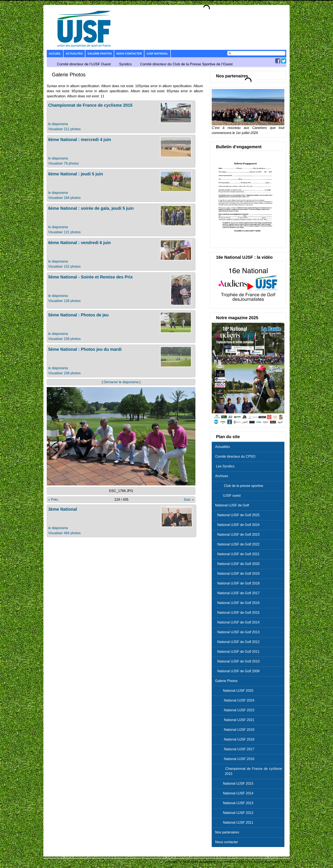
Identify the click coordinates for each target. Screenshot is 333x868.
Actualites (74, 54)
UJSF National (157, 54)
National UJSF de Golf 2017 (238, 593)
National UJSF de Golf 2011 (238, 652)
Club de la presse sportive (240, 486)
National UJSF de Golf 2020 (238, 564)
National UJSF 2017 (236, 749)
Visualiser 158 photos (64, 339)
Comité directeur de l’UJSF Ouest (84, 64)
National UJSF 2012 (235, 813)
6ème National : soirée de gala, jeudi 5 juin (91, 208)
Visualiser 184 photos (64, 198)
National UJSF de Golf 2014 (238, 622)
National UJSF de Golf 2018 (238, 583)
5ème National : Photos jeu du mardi (85, 349)
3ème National (63, 509)
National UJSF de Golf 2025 (238, 515)
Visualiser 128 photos (64, 301)
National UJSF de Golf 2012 (238, 642)
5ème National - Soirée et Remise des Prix (90, 277)
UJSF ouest (229, 496)
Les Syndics (225, 466)
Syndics (126, 64)
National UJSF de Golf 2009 (238, 671)
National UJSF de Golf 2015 (238, 613)
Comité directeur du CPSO (235, 456)
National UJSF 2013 (235, 803)
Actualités (222, 447)
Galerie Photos (100, 54)
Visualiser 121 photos (64, 232)
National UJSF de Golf (232, 505)
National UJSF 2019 (236, 730)
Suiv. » (189, 500)
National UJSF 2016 (236, 759)
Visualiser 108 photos (64, 373)
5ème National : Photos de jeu (78, 315)
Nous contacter (129, 54)
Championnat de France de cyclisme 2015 (90, 105)
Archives (222, 476)
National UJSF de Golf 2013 (238, 632)
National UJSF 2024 (236, 700)
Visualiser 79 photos (63, 163)
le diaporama (58, 124)
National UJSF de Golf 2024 (238, 525)
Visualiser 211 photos (64, 129)
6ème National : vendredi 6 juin (80, 243)
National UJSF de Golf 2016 (238, 603)
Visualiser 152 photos (64, 266)
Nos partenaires (227, 832)
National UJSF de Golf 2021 (238, 554)
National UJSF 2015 (235, 783)
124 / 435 (121, 500)
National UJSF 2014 (235, 793)
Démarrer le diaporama (121, 382)
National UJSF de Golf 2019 (238, 574)
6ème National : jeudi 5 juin (76, 174)
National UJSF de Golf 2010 (238, 661)
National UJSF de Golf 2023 (238, 535)
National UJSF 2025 (235, 691)
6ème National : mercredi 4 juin (80, 140)
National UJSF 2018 (236, 739)
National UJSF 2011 (235, 823)
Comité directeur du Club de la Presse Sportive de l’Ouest (186, 64)
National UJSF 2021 (236, 720)
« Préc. (54, 500)
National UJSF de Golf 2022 (238, 544)
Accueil (55, 54)
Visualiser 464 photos (64, 533)
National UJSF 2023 (236, 710)
